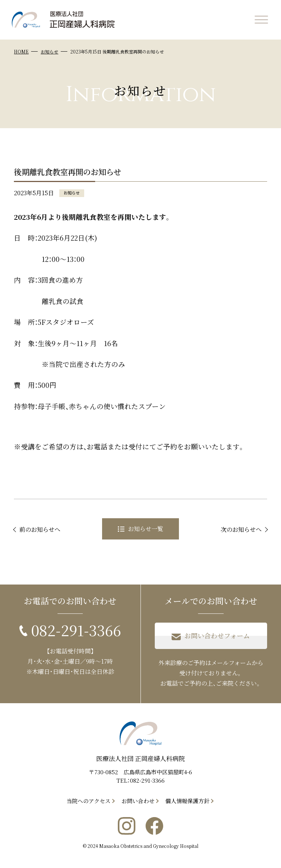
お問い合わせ (138, 801)
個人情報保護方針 (187, 801)
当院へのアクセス (89, 801)
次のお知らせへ (241, 529)
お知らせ (49, 51)
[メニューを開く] (261, 20)
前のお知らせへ (40, 529)
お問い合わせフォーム (211, 636)
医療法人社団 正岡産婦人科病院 (140, 758)
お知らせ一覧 (140, 529)
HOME (21, 51)
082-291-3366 (147, 780)
